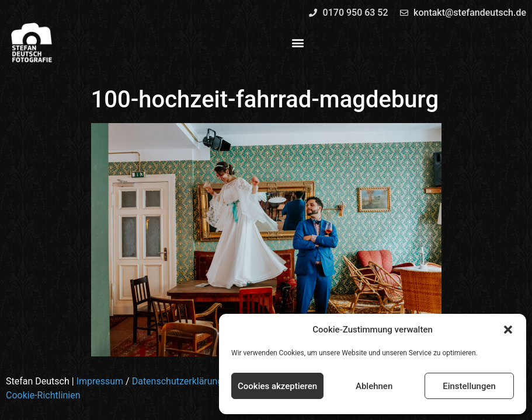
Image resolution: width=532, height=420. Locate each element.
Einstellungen (469, 386)
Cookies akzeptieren (277, 386)
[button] (508, 330)
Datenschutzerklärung (178, 381)
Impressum (100, 381)
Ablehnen (374, 386)
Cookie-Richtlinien (43, 395)
